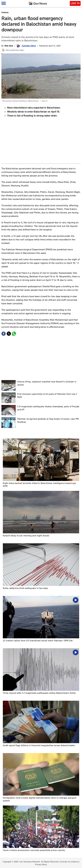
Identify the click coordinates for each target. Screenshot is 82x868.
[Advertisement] (41, 140)
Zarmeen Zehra (29, 46)
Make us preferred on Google (13, 50)
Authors (75, 862)
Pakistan (5, 12)
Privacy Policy (41, 864)
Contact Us (65, 862)
